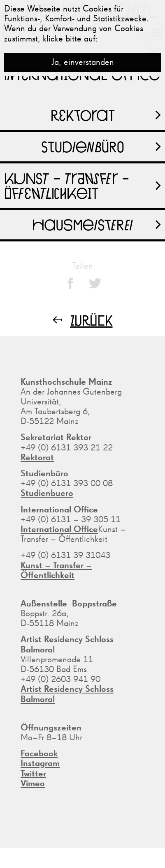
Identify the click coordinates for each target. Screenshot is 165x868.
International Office (59, 530)
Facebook (39, 754)
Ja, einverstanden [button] (83, 62)
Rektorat (37, 458)
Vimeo (33, 784)
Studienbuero (47, 494)
